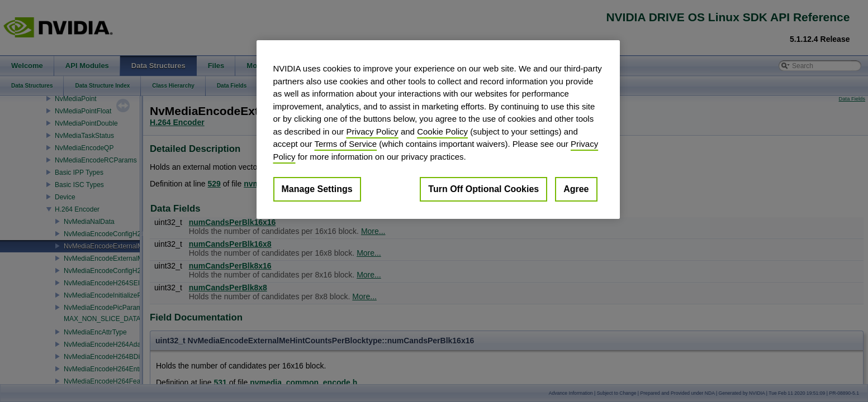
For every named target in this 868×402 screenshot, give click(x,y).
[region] (438, 130)
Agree (576, 189)
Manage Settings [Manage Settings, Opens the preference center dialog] (317, 189)
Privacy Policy (372, 131)
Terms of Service (345, 144)
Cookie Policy (442, 131)
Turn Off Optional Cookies (483, 189)
